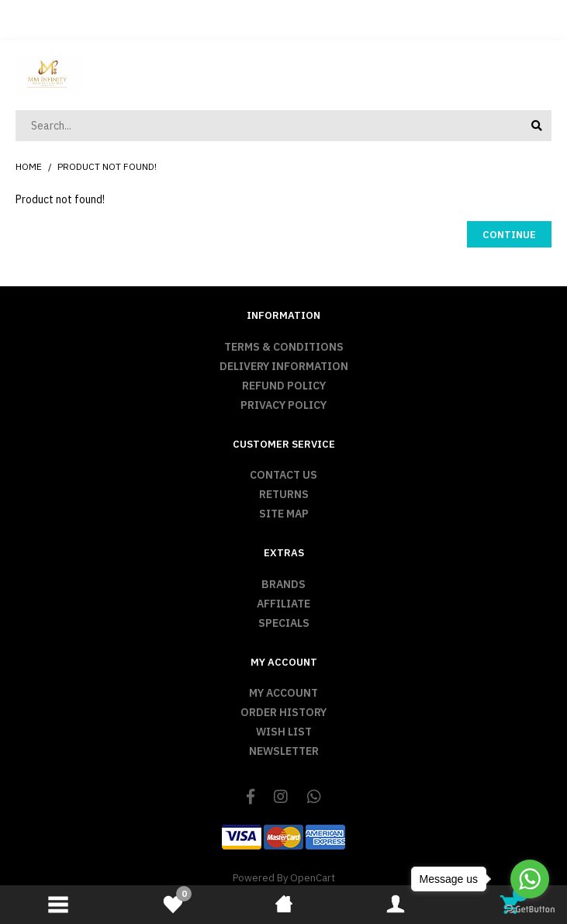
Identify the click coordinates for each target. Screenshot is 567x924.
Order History (283, 712)
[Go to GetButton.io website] (530, 908)
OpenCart (313, 878)
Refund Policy (284, 386)
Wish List (284, 732)
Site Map (284, 514)
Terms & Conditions (284, 347)
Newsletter (284, 751)
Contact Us (283, 475)
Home (29, 166)
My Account (283, 693)
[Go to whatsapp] (530, 879)
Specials (284, 623)
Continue (509, 235)
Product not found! (107, 166)
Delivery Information (284, 366)
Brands (283, 584)
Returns (284, 494)
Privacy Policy (283, 405)
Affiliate (283, 604)
